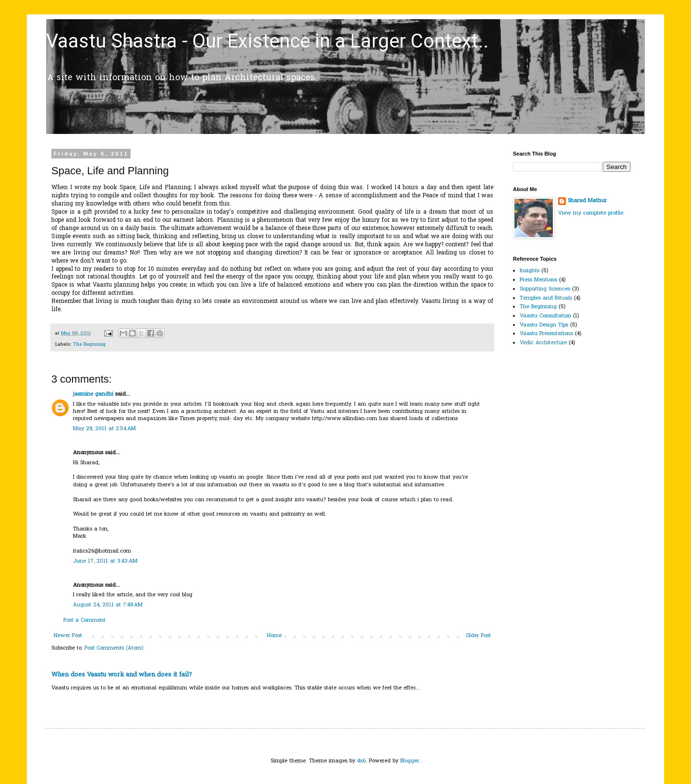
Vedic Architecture (543, 343)
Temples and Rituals (546, 298)
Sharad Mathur (587, 201)
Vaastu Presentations (546, 334)
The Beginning (89, 344)
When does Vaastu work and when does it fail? (122, 675)
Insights (530, 271)
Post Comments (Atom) (114, 648)
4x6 (361, 761)
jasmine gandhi (93, 394)
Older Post (478, 636)
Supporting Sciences (545, 289)
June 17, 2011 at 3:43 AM (105, 561)
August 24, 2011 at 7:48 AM (108, 605)
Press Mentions (538, 280)
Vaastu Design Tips (544, 325)
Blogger (410, 761)
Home (274, 636)
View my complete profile (591, 213)
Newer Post (68, 636)
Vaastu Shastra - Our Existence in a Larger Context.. (267, 41)
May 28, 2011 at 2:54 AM (104, 429)
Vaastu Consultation (545, 316)
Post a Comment (84, 620)
